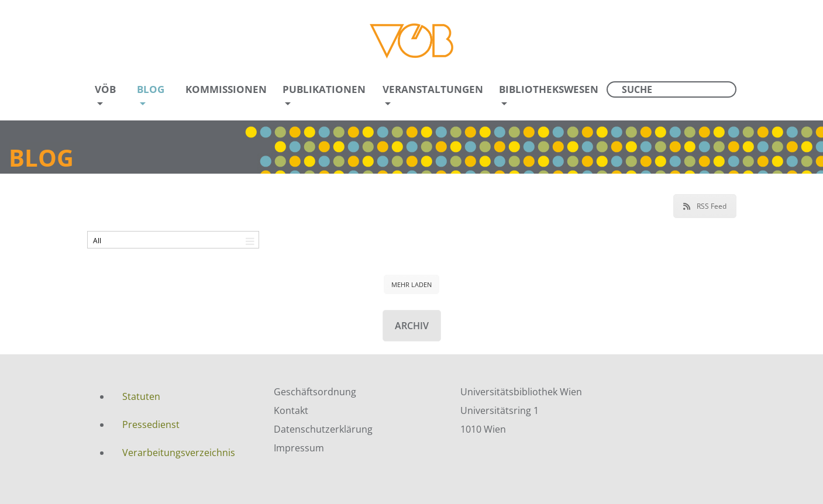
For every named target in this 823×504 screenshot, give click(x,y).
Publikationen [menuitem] (324, 89)
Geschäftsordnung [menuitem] (315, 392)
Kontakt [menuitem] (291, 410)
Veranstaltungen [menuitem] (433, 89)
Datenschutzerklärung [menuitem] (323, 429)
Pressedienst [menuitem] (151, 424)
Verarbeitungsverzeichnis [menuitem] (179, 453)
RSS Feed (705, 206)
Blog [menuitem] (151, 89)
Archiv (412, 326)
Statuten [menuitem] (141, 396)
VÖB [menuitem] (105, 89)
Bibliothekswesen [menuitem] (549, 89)
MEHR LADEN (412, 284)
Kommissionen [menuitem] (226, 89)
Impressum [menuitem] (299, 448)
